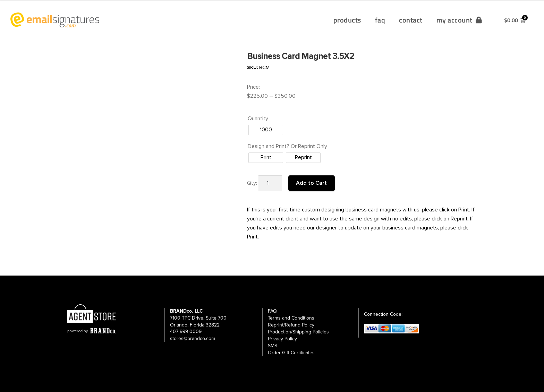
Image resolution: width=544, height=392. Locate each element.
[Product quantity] (270, 183)
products (347, 20)
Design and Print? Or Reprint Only (287, 146)
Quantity (258, 119)
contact (411, 20)
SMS (273, 346)
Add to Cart (311, 183)
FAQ (272, 311)
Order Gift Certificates (291, 353)
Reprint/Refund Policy (291, 325)
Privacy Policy (282, 339)
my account (459, 20)
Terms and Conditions (291, 318)
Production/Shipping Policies (298, 332)
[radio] (266, 130)
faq (380, 20)
